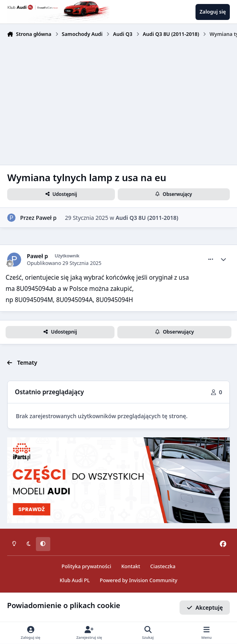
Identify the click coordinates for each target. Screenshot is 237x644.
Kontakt (131, 566)
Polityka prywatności (86, 566)
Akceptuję (205, 607)
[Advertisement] (118, 101)
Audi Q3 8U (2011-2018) (147, 218)
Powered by (138, 580)
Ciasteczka (163, 566)
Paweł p (46, 218)
